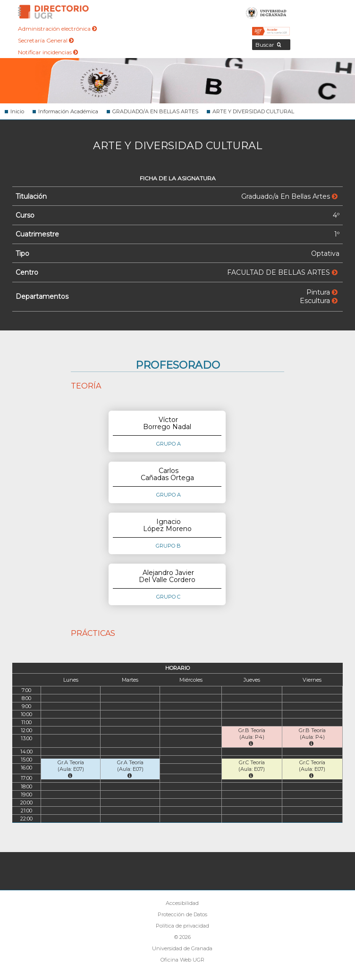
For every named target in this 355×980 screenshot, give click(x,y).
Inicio (17, 111)
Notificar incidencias (48, 52)
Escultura (319, 301)
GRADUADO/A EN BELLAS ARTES (155, 111)
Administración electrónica (57, 29)
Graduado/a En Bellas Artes (289, 196)
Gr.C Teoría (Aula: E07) (252, 769)
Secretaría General (46, 40)
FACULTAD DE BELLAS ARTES (282, 272)
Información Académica (68, 111)
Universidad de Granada (266, 12)
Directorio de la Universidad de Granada (53, 12)
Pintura (322, 292)
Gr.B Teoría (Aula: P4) (252, 737)
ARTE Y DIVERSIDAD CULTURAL (253, 111)
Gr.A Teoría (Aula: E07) (71, 769)
